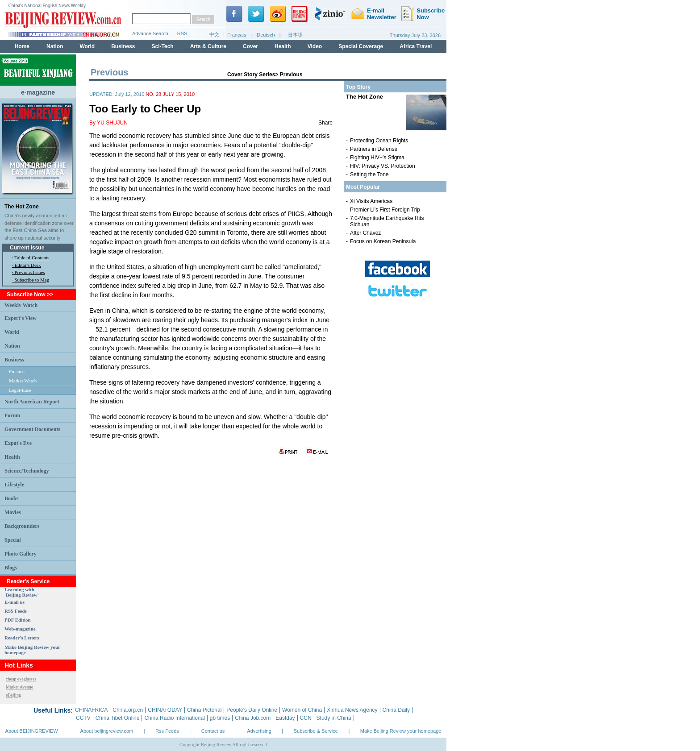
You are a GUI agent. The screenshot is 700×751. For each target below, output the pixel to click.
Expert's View (21, 318)
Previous (291, 75)
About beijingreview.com (107, 731)
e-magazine (38, 92)
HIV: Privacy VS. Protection (383, 166)
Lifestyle (14, 485)
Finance (17, 371)
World (12, 332)
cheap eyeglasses (21, 679)
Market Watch (23, 381)
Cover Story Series (251, 75)
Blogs (11, 568)
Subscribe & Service (316, 731)
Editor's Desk (28, 265)
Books (11, 498)
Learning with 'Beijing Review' (22, 592)
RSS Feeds (16, 611)
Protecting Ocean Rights (379, 141)
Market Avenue (19, 687)
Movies (13, 512)
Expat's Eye (18, 443)
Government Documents (32, 429)
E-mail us (15, 602)
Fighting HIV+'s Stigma (377, 158)
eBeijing (13, 695)
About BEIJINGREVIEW (32, 731)
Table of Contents (32, 257)
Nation (12, 346)
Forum (12, 415)
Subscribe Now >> (30, 295)
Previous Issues (30, 272)
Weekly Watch (21, 305)
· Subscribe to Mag (31, 280)
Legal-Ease (20, 390)
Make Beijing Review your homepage (401, 731)
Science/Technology (27, 471)
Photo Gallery (21, 554)
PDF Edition (18, 620)
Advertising (259, 731)
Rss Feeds (167, 731)
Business (14, 360)
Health (12, 457)
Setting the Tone (369, 174)
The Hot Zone (22, 207)
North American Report (32, 402)
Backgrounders (22, 526)
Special (13, 540)
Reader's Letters (22, 638)
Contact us (213, 731)
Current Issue (27, 248)
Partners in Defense (374, 149)
